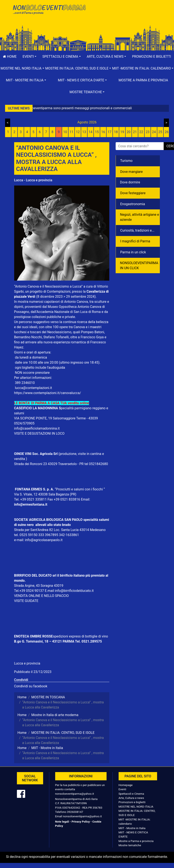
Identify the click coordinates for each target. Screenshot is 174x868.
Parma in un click (133, 252)
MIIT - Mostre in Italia (132, 828)
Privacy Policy (81, 822)
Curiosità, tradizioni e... (137, 230)
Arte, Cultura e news (131, 798)
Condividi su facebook (31, 686)
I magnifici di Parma (135, 241)
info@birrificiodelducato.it (74, 591)
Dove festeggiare (133, 193)
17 (110, 132)
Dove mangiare (132, 172)
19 (122, 132)
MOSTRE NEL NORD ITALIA (136, 807)
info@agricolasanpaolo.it (44, 540)
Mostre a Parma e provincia (143, 80)
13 (84, 132)
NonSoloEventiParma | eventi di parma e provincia (49, 12)
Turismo (126, 161)
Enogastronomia (133, 204)
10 (65, 132)
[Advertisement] (125, 17)
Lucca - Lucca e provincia (33, 180)
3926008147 (75, 812)
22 (141, 132)
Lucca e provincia (27, 663)
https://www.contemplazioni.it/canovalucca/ (48, 393)
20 (129, 132)
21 (135, 132)
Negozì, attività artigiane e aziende (140, 217)
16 (103, 132)
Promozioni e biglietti (132, 802)
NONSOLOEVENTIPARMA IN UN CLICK (139, 265)
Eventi (123, 789)
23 (148, 132)
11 (71, 132)
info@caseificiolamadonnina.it (37, 428)
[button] (30, 57)
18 (116, 132)
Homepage (126, 785)
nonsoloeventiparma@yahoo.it (75, 794)
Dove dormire (130, 182)
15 (97, 132)
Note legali (62, 822)
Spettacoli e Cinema (131, 794)
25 (160, 132)
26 (167, 132)
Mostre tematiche (130, 845)
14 (90, 132)
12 (78, 132)
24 (154, 132)
